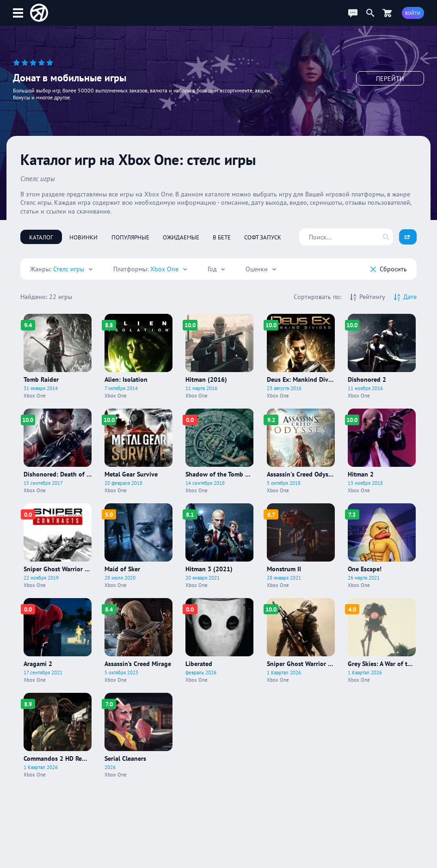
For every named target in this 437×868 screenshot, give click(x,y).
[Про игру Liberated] (219, 641)
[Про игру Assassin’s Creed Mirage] (138, 641)
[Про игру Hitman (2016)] (219, 356)
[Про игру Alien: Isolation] (138, 356)
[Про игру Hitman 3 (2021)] (219, 546)
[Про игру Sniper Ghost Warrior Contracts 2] (301, 641)
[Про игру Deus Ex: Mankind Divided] (301, 356)
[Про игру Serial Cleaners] (138, 735)
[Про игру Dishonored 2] (382, 356)
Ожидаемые (181, 237)
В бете (222, 237)
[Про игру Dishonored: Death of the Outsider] (58, 451)
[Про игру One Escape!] (382, 546)
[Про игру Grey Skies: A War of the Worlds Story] (382, 641)
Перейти (390, 79)
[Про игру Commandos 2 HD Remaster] (58, 735)
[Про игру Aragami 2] (58, 641)
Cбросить (388, 269)
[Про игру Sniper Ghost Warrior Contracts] (58, 546)
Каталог (41, 237)
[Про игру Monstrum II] (301, 546)
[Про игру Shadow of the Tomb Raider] (219, 451)
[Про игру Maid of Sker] (138, 546)
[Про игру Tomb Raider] (58, 356)
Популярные (130, 237)
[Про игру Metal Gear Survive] (138, 451)
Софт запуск (263, 237)
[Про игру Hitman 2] (382, 451)
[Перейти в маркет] (387, 13)
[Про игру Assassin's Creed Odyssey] (301, 451)
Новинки (83, 237)
